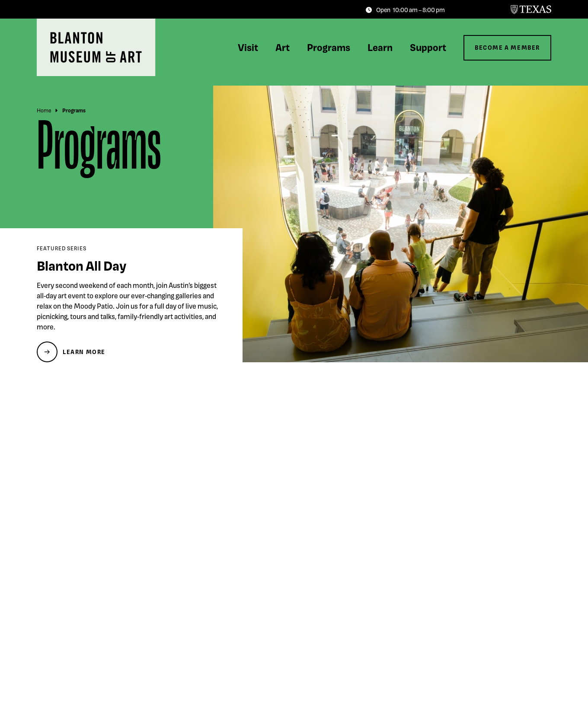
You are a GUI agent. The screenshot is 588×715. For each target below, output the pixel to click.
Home (44, 110)
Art (283, 47)
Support (428, 47)
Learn (380, 47)
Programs (329, 47)
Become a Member (507, 47)
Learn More (84, 352)
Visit (248, 47)
